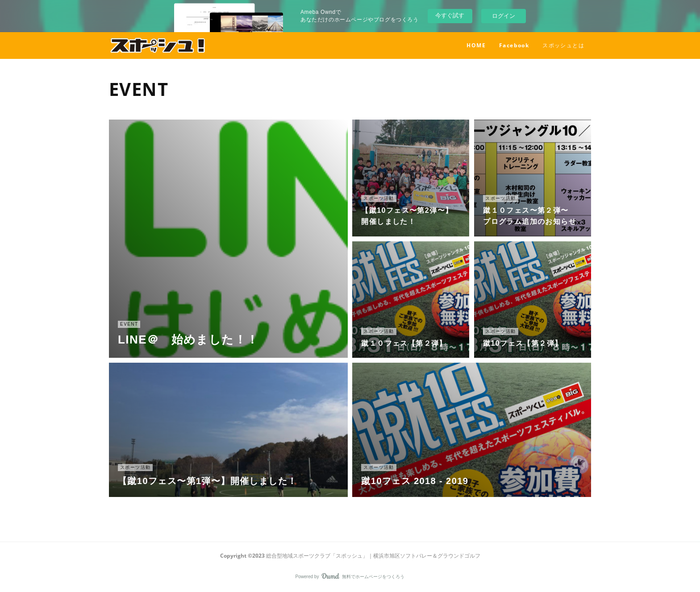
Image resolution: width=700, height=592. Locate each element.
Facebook (514, 45)
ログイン (504, 16)
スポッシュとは (563, 45)
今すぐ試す (450, 15)
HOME (476, 45)
